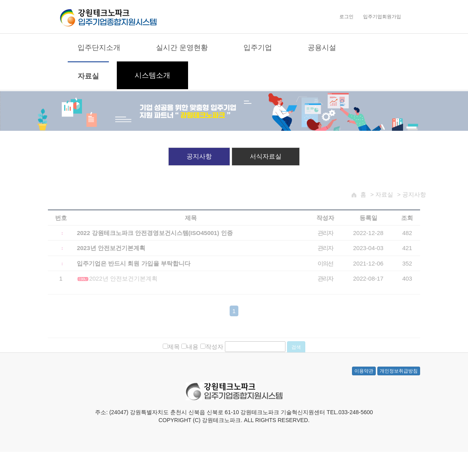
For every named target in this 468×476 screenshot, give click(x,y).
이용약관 (364, 379)
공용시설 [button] (322, 48)
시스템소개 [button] (152, 76)
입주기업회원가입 (382, 17)
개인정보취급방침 (399, 379)
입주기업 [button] (258, 48)
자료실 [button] (88, 76)
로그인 (346, 17)
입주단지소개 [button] (99, 48)
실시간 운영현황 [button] (182, 48)
